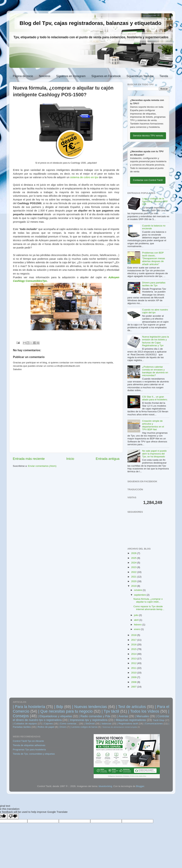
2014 (134, 654)
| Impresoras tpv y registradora (88, 720)
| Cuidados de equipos (25, 724)
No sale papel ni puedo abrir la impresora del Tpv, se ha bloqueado (154, 454)
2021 (134, 577)
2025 (134, 558)
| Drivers (62, 727)
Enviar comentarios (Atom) (42, 466)
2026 (134, 553)
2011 (134, 668)
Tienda (164, 76)
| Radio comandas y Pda (94, 716)
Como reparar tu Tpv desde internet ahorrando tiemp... (149, 608)
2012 (134, 663)
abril (137, 620)
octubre (138, 590)
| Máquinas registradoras (130, 720)
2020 (134, 581)
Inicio (70, 459)
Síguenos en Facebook (106, 76)
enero (137, 629)
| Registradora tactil (128, 724)
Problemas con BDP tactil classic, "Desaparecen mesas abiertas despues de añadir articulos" (153, 258)
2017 (134, 640)
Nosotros (45, 76)
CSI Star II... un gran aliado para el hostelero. (155, 398)
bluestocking (105, 786)
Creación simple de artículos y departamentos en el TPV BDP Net (153, 425)
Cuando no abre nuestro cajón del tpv (155, 311)
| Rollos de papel (45, 727)
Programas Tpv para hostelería (29, 750)
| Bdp (59, 707)
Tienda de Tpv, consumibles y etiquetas (34, 754)
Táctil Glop (158, 720)
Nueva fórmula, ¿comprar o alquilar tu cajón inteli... (148, 600)
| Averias (123, 716)
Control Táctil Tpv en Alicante (28, 741)
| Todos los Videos (144, 711)
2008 (134, 682)
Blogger (140, 786)
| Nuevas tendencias (90, 707)
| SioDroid (89, 724)
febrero (138, 625)
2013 (134, 659)
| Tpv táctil (110, 711)
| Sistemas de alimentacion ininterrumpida (119, 727)
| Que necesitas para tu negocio (65, 711)
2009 (134, 677)
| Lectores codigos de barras (84, 727)
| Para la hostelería (29, 707)
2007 (134, 687)
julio (136, 615)
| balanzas (106, 724)
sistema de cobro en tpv (84, 177)
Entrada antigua (108, 459)
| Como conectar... (68, 724)
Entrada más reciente (29, 459)
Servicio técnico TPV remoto (148, 136)
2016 (134, 645)
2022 (134, 572)
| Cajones (48, 724)
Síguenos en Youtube (140, 76)
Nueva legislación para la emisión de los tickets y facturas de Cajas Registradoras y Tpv (155, 341)
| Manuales (142, 716)
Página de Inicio (23, 76)
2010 (134, 673)
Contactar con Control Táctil (148, 180)
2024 (134, 563)
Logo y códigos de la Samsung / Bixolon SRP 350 (155, 201)
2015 (134, 649)
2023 (134, 567)
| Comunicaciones (153, 724)
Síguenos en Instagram (71, 76)
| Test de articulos (131, 707)
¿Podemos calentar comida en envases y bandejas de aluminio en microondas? (155, 371)
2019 (134, 586)
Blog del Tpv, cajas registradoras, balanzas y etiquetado (90, 23)
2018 (134, 635)
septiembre (140, 595)
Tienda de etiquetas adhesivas (29, 745)
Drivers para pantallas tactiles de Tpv (154, 284)
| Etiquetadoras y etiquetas (55, 716)
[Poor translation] (13, 816)
